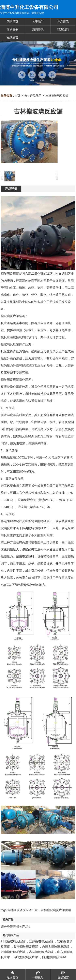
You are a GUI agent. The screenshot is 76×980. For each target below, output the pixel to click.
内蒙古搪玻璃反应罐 (56, 947)
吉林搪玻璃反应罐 (57, 96)
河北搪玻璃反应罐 (13, 941)
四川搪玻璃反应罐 (54, 957)
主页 (17, 96)
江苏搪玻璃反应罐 (41, 941)
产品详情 (11, 189)
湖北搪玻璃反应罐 (26, 957)
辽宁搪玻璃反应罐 (26, 947)
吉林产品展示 (33, 96)
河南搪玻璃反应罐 (13, 952)
